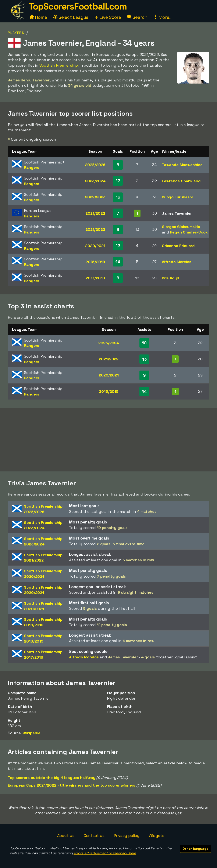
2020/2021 (95, 246)
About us (66, 836)
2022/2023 (95, 197)
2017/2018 (95, 278)
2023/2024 (95, 181)
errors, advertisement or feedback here (105, 853)
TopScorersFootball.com (78, 6)
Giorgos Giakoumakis (181, 227)
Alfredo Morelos (177, 262)
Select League (71, 17)
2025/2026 (95, 165)
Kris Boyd (171, 278)
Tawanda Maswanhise (182, 165)
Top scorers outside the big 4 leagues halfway (52, 778)
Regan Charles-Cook (189, 232)
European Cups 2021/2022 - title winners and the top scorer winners (72, 785)
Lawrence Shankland (181, 181)
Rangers (32, 167)
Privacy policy (127, 836)
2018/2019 (95, 262)
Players (16, 33)
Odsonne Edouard (178, 246)
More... (163, 17)
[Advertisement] (108, 440)
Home (38, 17)
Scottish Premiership (59, 65)
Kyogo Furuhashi (177, 197)
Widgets (156, 836)
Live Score (108, 17)
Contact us (94, 836)
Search (137, 17)
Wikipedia (31, 733)
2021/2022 (95, 213)
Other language (195, 849)
